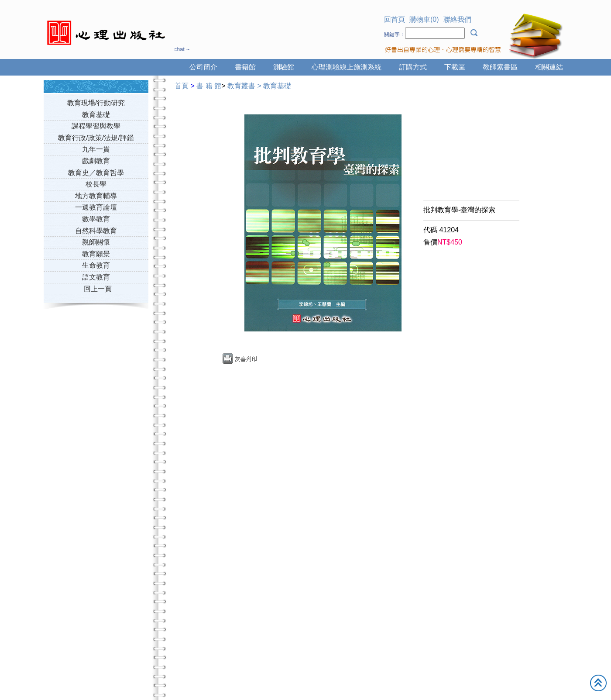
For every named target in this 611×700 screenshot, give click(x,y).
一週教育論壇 (96, 207)
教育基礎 (96, 115)
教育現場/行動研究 (96, 103)
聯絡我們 (457, 19)
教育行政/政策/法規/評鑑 (96, 138)
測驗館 (284, 67)
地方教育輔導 (96, 196)
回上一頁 (98, 289)
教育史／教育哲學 (96, 173)
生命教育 (96, 265)
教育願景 (96, 254)
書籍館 (245, 67)
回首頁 (395, 19)
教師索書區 (500, 67)
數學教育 (96, 219)
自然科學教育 (96, 231)
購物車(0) (424, 19)
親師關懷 (96, 242)
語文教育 (96, 277)
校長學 (96, 184)
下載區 (455, 67)
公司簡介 (203, 67)
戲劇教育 (96, 161)
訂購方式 (413, 67)
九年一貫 (96, 149)
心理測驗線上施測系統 (347, 67)
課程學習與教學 (96, 126)
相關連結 (549, 67)
